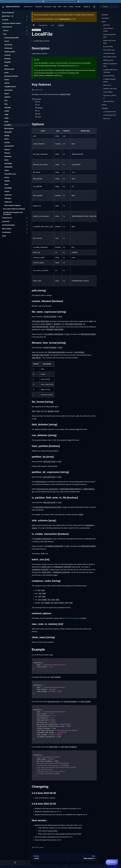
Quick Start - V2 (8, 16)
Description (105, 15)
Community (48, 7)
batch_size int (107, 85)
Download (39, 7)
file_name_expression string (109, 36)
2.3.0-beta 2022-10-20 (110, 115)
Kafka (6, 118)
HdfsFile (7, 97)
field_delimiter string (109, 50)
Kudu (6, 122)
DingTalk (8, 62)
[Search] (109, 7)
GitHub (71, 7)
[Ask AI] (112, 862)
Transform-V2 (7, 218)
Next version (107, 119)
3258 (80, 825)
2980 (79, 809)
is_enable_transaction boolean (109, 80)
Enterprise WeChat (11, 76)
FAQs (4, 236)
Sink (5, 34)
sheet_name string (108, 101)
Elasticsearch (9, 69)
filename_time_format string (109, 42)
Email (6, 73)
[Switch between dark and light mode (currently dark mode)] (94, 7)
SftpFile (7, 181)
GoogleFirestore (10, 87)
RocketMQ (8, 163)
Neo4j (6, 139)
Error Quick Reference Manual (14, 209)
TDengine (8, 198)
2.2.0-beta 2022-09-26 (110, 112)
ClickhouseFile (10, 52)
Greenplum (8, 90)
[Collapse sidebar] (15, 862)
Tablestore (8, 202)
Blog (55, 7)
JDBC (6, 114)
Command (6, 221)
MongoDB (8, 132)
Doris (6, 66)
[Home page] (34, 25)
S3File (7, 170)
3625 (70, 837)
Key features (105, 18)
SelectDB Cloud (10, 174)
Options (104, 22)
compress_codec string (110, 89)
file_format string (108, 47)
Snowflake (8, 188)
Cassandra (8, 45)
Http (6, 104)
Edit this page (38, 847)
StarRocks (8, 195)
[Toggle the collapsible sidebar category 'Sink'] (27, 34)
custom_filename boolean (108, 30)
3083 (85, 815)
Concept (5, 20)
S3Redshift (8, 167)
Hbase (7, 94)
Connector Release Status (11, 23)
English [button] (86, 7)
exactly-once (38, 90)
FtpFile (7, 83)
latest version (65, 19)
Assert (7, 41)
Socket (7, 191)
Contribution (7, 232)
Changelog (105, 108)
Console (7, 55)
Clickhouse (8, 48)
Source (6, 30)
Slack (6, 184)
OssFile (7, 142)
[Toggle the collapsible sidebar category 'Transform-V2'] (27, 218)
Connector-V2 (7, 27)
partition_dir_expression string (110, 65)
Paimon (7, 149)
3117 (59, 812)
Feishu (7, 80)
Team (60, 7)
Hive (6, 101)
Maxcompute (9, 128)
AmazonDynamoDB (11, 38)
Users (65, 7)
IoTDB (7, 111)
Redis (6, 160)
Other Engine (7, 229)
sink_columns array (109, 76)
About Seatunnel (8, 13)
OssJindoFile (9, 146)
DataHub (8, 59)
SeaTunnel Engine (8, 225)
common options (108, 92)
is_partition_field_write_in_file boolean (110, 71)
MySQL (7, 135)
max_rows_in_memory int (110, 97)
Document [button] (27, 7)
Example (104, 105)
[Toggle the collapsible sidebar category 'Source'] (27, 31)
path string (106, 25)
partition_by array (108, 60)
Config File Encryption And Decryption (13, 213)
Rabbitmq (8, 156)
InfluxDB (8, 108)
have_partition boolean (110, 57)
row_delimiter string (109, 53)
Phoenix (7, 153)
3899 (59, 840)
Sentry (7, 177)
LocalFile (8, 125)
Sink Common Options (13, 205)
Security (78, 7)
